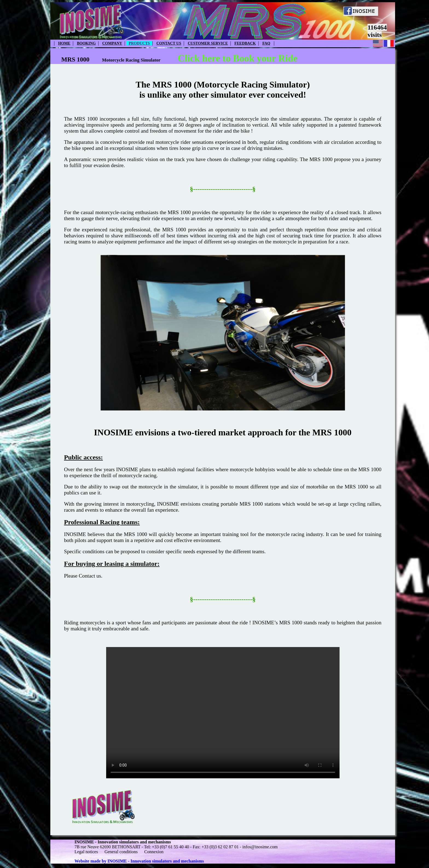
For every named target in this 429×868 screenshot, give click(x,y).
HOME (64, 43)
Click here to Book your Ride (238, 58)
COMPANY (112, 43)
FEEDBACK (245, 43)
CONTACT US (169, 43)
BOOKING (86, 43)
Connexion (154, 852)
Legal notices (86, 852)
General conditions (121, 852)
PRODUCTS (139, 43)
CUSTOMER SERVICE (208, 43)
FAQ (266, 43)
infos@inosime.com (260, 847)
